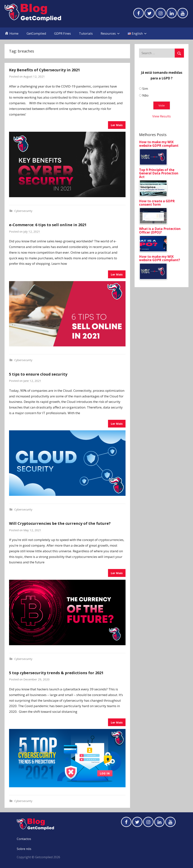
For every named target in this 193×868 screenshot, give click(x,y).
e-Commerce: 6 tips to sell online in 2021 (48, 225)
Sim (145, 89)
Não (145, 95)
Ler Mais (117, 125)
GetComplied (36, 33)
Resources (110, 33)
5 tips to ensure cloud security (38, 374)
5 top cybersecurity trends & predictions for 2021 (56, 673)
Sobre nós (24, 849)
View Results (162, 116)
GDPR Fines (62, 33)
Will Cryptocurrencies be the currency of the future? (60, 523)
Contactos (24, 839)
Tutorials (86, 33)
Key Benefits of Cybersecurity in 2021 (44, 70)
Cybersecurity (23, 211)
